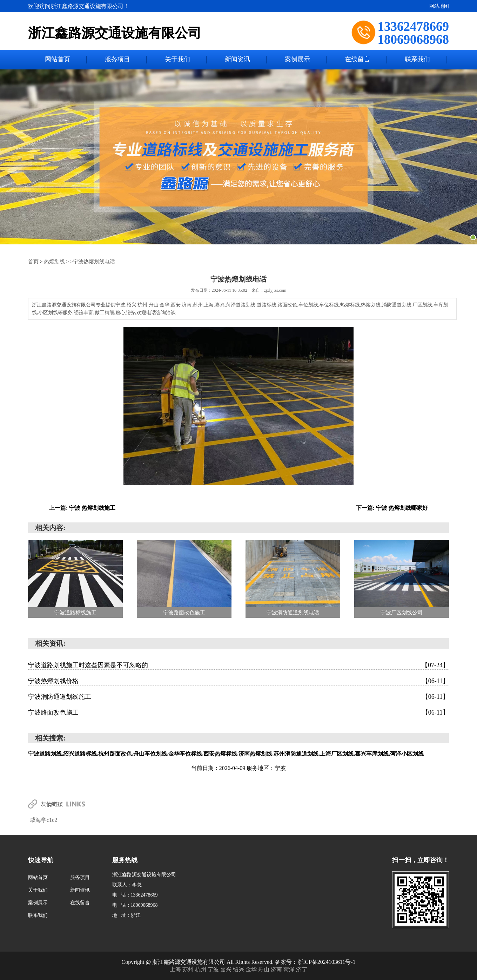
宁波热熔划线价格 (238, 681)
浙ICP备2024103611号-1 (327, 962)
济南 (277, 969)
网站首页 (58, 60)
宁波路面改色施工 (238, 712)
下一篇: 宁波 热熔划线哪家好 (392, 508)
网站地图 (439, 6)
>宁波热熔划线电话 (89, 261)
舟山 (264, 969)
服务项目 (117, 60)
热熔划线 (53, 261)
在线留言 (357, 60)
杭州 (201, 969)
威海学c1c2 (43, 820)
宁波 (214, 969)
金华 (252, 969)
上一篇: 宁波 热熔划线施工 (82, 508)
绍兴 (239, 969)
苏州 (189, 969)
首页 (33, 261)
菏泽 (290, 969)
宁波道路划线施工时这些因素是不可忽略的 (238, 665)
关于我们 (177, 60)
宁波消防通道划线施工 (238, 696)
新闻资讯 (237, 60)
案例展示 (297, 60)
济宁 (302, 969)
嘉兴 (227, 969)
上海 (176, 969)
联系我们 (417, 60)
